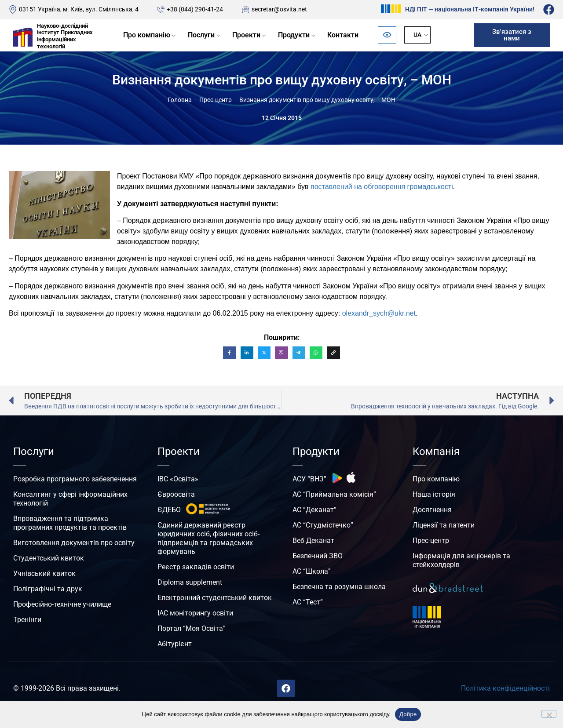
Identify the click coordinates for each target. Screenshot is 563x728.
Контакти (343, 35)
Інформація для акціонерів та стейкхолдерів (461, 560)
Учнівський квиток (44, 573)
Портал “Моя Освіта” (192, 628)
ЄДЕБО (169, 510)
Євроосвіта (176, 494)
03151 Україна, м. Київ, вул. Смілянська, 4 (79, 9)
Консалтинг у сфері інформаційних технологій (70, 499)
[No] (549, 714)
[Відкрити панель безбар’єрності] (387, 35)
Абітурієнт (175, 644)
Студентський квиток (49, 558)
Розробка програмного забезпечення (75, 479)
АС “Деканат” (314, 510)
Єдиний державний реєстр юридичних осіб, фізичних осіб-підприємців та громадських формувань (208, 538)
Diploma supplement (190, 582)
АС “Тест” (308, 602)
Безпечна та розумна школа (339, 587)
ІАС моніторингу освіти (195, 613)
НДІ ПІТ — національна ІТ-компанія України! (470, 9)
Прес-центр (216, 100)
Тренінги (27, 620)
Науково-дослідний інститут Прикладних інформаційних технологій (65, 36)
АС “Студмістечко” (323, 525)
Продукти (294, 35)
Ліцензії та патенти (444, 525)
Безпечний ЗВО (318, 556)
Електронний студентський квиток (215, 598)
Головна (180, 100)
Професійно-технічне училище (62, 604)
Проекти (246, 35)
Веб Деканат (313, 541)
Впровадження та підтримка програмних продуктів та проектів (70, 523)
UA (417, 35)
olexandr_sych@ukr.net (379, 313)
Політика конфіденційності (505, 688)
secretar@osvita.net (279, 9)
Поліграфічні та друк (48, 589)
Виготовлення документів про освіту (74, 543)
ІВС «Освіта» (178, 479)
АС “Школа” (312, 571)
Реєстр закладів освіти (196, 567)
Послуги (201, 35)
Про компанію (147, 35)
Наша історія (434, 494)
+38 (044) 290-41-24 (195, 9)
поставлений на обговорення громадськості (382, 187)
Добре (408, 714)
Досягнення (432, 510)
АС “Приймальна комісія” (334, 494)
